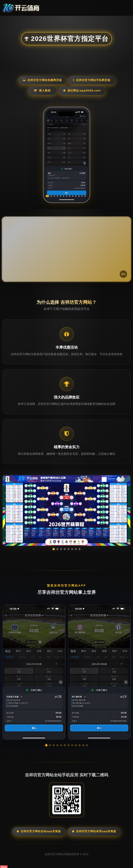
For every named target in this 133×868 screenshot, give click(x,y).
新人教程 (42, 90)
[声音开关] (123, 274)
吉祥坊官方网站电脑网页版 (42, 80)
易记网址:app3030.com (82, 90)
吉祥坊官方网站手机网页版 (92, 80)
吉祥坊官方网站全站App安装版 (39, 831)
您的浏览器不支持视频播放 (66, 249)
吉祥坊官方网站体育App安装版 (94, 831)
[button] (46, 745)
